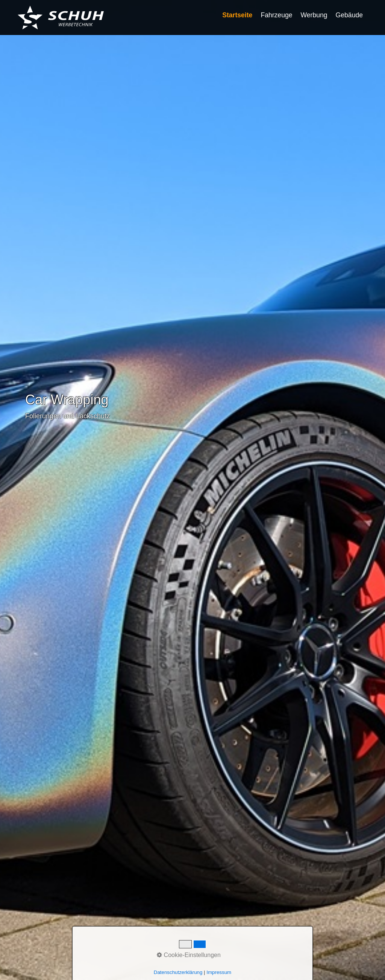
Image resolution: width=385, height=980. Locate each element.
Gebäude (349, 15)
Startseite (237, 15)
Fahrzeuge (276, 15)
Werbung (314, 15)
